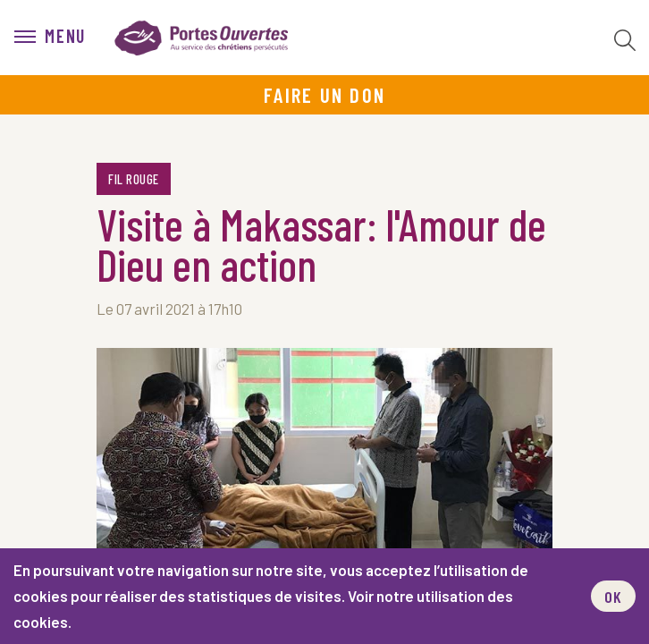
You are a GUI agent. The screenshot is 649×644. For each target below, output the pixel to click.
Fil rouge (134, 179)
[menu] (50, 38)
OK (613, 597)
